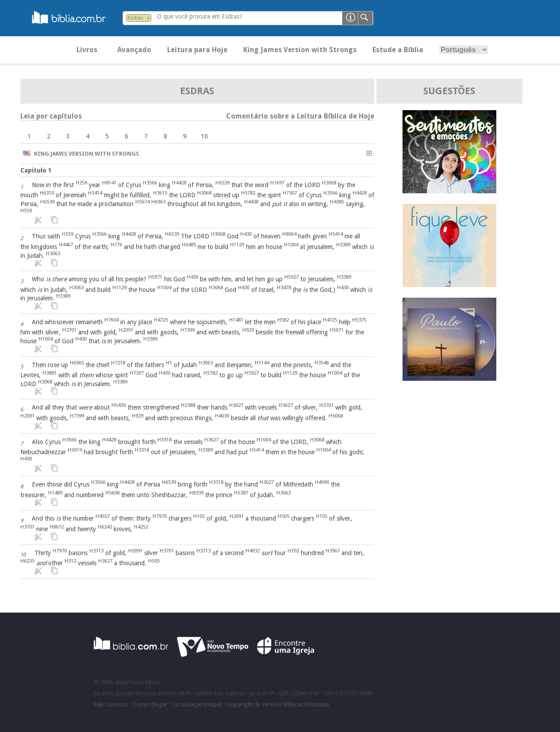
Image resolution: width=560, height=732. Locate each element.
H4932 (253, 551)
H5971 (155, 277)
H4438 (251, 202)
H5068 (336, 416)
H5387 (241, 493)
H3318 (165, 440)
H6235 (27, 561)
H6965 (77, 363)
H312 (70, 561)
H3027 (236, 405)
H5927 (292, 277)
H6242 (105, 527)
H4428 (179, 183)
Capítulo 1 (36, 170)
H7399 (188, 330)
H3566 (150, 183)
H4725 (161, 320)
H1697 (277, 183)
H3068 (329, 183)
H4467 (66, 245)
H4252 (141, 527)
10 (204, 136)
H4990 (322, 482)
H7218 (118, 363)
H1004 (291, 245)
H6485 (189, 245)
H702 (293, 551)
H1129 (237, 245)
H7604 (111, 320)
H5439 (119, 405)
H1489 (55, 493)
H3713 (96, 551)
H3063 (53, 253)
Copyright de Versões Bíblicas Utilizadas (278, 704)
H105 (199, 516)
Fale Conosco (111, 704)
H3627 (286, 405)
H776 (116, 245)
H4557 (103, 516)
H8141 (109, 183)
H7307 (290, 193)
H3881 (50, 373)
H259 (81, 183)
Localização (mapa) (198, 704)
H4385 (337, 202)
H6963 (158, 202)
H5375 (359, 320)
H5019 (75, 450)
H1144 (262, 363)
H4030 (222, 416)
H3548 (322, 363)
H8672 (57, 527)
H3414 (95, 193)
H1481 (236, 320)
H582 (283, 320)
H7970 (160, 516)
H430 (246, 234)
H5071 (337, 330)
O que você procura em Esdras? (200, 16)
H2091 (126, 330)
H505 (284, 516)
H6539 (222, 183)
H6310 (47, 193)
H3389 (343, 245)
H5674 (142, 202)
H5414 (336, 234)
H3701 (69, 330)
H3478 (284, 287)
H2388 (188, 405)
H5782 (248, 193)
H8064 (289, 234)
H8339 (196, 493)
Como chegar (150, 704)
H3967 (333, 551)
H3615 (160, 193)
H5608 (112, 493)
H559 (26, 211)
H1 (169, 363)
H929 (248, 330)
